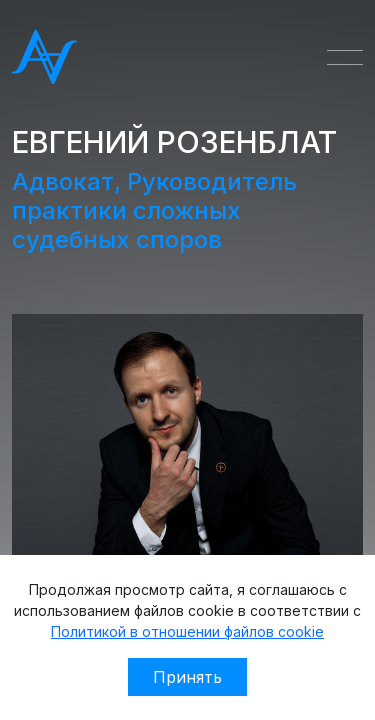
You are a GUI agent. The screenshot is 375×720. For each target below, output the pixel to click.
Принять (187, 677)
